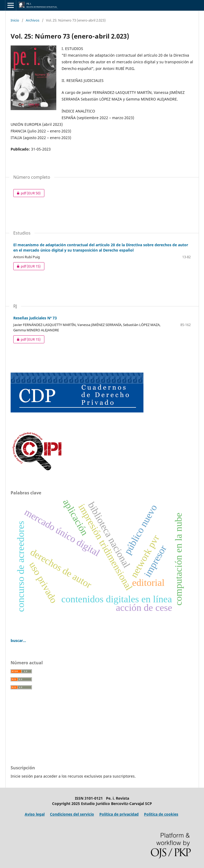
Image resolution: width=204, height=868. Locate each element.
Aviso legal (35, 814)
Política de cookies (161, 814)
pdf (27, 193)
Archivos (33, 20)
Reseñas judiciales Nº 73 (35, 318)
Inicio (15, 20)
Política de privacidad (119, 814)
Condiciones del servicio (72, 814)
